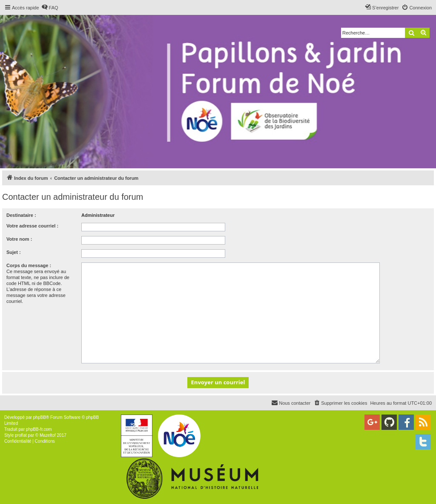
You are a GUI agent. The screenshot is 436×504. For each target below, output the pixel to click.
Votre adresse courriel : (32, 226)
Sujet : (14, 252)
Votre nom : (19, 239)
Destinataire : (21, 215)
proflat (21, 435)
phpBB (40, 417)
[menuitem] (50, 8)
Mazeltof (48, 435)
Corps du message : (29, 265)
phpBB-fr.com (39, 429)
